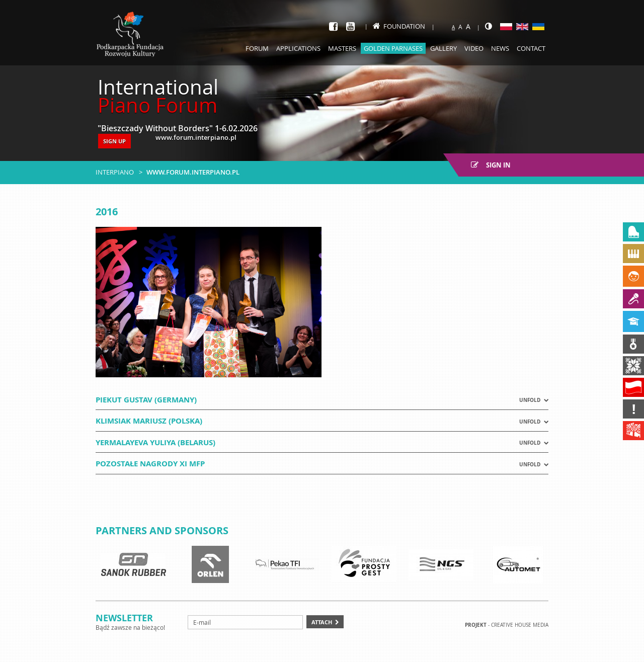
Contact (531, 48)
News (500, 48)
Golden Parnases (393, 48)
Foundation (399, 26)
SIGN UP (114, 141)
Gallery (444, 48)
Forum (257, 48)
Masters (342, 48)
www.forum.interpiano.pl (193, 172)
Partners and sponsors (162, 530)
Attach (322, 622)
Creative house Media (520, 625)
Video (474, 48)
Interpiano (115, 172)
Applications (298, 48)
